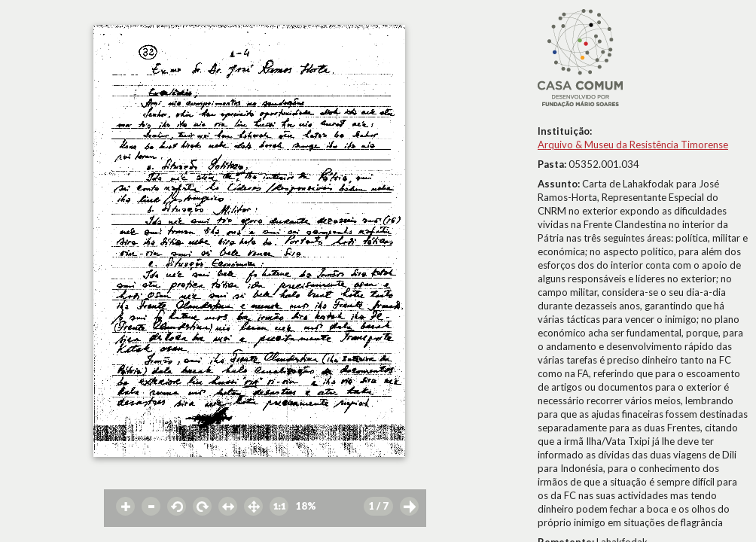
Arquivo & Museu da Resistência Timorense (633, 145)
